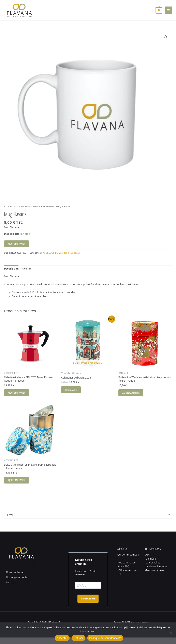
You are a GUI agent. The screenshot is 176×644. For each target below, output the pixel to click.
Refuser (78, 638)
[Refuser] (171, 633)
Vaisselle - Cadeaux (43, 212)
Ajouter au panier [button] (19, 398)
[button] (166, 42)
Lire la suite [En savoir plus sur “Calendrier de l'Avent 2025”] (73, 395)
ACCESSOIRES (22, 212)
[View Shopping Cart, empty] (159, 13)
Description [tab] (11, 274)
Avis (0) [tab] (26, 274)
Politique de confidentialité (105, 638)
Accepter (62, 638)
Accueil (8, 212)
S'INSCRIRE (88, 605)
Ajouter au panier (17, 249)
